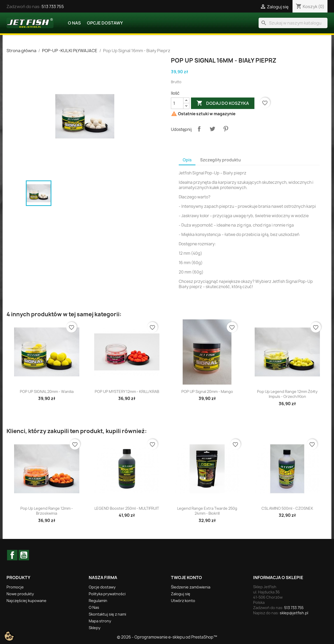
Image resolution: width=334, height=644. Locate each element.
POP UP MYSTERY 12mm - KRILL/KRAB (127, 391)
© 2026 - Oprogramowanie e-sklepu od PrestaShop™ (167, 637)
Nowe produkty (20, 594)
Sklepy (95, 628)
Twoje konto (186, 578)
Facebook (12, 555)
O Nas (74, 23)
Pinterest (226, 129)
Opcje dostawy (105, 23)
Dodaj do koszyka (223, 103)
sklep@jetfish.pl (294, 613)
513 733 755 (53, 7)
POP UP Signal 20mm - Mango (207, 391)
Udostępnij (199, 129)
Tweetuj (212, 129)
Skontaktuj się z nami (107, 614)
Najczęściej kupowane (26, 601)
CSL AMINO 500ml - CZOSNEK (287, 508)
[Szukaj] (293, 23)
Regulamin (98, 601)
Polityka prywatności (107, 594)
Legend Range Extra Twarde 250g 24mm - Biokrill (207, 511)
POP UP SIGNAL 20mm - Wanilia (47, 391)
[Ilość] (177, 103)
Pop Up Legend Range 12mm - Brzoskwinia (47, 511)
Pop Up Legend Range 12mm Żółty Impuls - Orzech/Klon (287, 394)
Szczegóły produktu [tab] (220, 160)
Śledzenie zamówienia (191, 587)
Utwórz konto (183, 601)
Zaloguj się (181, 594)
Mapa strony (100, 621)
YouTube (24, 555)
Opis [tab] (187, 160)
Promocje (15, 587)
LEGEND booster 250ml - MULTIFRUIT (127, 508)
